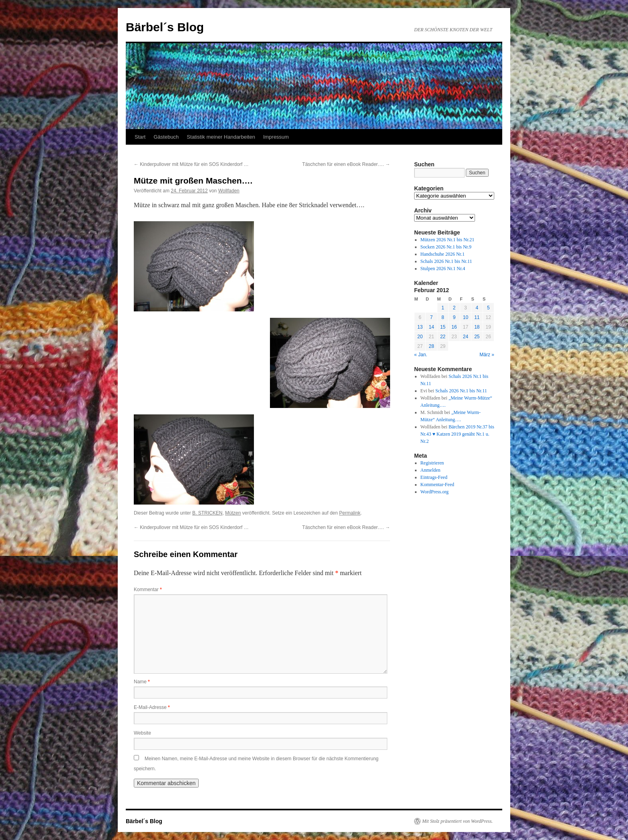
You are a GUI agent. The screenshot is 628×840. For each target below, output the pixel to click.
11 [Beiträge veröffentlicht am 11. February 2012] (477, 317)
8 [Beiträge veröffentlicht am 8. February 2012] (443, 317)
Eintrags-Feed (434, 477)
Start (140, 137)
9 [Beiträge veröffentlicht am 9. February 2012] (454, 317)
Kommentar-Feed (437, 485)
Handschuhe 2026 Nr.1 (443, 254)
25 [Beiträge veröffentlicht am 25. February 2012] (477, 337)
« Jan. (421, 355)
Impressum (276, 137)
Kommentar (148, 590)
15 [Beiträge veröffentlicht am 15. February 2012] (443, 327)
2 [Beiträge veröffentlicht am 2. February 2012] (454, 308)
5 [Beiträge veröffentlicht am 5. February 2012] (488, 308)
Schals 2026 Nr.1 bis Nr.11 (446, 261)
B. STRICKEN (207, 513)
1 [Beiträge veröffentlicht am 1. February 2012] (443, 308)
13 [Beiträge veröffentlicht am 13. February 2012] (420, 327)
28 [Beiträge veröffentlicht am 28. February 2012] (431, 346)
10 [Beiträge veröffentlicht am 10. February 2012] (466, 317)
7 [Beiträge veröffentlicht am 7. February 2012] (432, 317)
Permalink (350, 513)
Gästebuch (166, 137)
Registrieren (432, 463)
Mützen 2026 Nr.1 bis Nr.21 (448, 240)
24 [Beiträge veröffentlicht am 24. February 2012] (466, 337)
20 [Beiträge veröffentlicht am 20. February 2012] (420, 337)
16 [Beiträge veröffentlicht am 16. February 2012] (454, 327)
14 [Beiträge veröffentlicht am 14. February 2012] (431, 327)
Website (142, 733)
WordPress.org (435, 492)
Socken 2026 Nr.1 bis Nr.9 (446, 247)
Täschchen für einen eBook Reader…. (346, 164)
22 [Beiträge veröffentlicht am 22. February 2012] (443, 337)
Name (142, 682)
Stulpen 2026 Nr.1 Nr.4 (443, 269)
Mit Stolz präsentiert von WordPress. (457, 821)
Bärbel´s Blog (165, 27)
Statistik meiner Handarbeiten (221, 137)
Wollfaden (229, 191)
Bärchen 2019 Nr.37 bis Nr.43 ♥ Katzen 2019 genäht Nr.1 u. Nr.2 (457, 434)
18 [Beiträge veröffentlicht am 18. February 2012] (477, 327)
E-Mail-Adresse (152, 707)
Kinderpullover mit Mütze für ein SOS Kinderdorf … (191, 164)
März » (487, 355)
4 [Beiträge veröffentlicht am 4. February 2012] (477, 308)
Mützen (233, 513)
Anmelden (431, 470)
